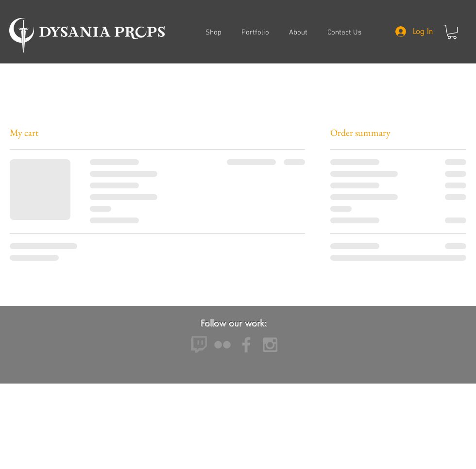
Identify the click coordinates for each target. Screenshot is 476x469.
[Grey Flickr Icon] (222, 345)
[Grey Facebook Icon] (246, 345)
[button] (452, 32)
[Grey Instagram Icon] (270, 345)
